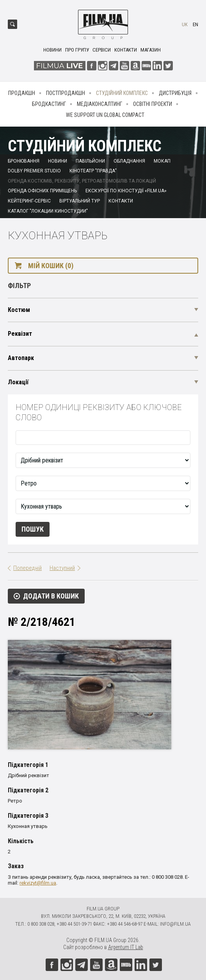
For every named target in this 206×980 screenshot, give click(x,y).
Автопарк (21, 358)
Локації (18, 382)
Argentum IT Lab (126, 947)
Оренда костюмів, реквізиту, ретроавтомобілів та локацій (82, 181)
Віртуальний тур (80, 201)
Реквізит (20, 334)
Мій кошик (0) (51, 266)
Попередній (28, 568)
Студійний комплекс (122, 93)
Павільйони (90, 161)
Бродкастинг (49, 104)
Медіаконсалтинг (99, 104)
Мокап (162, 161)
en (195, 24)
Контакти (126, 50)
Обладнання (129, 161)
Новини (52, 50)
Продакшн (22, 93)
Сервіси (102, 50)
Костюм (19, 310)
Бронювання (24, 161)
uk (185, 24)
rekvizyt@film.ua (38, 883)
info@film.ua (175, 924)
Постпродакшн (66, 93)
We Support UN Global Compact (105, 115)
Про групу (77, 50)
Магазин (151, 50)
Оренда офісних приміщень (42, 191)
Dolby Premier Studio (34, 171)
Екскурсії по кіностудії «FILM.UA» (126, 191)
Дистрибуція (175, 93)
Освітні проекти (153, 104)
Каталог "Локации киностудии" (48, 211)
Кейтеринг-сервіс (29, 201)
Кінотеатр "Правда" (93, 171)
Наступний (62, 568)
